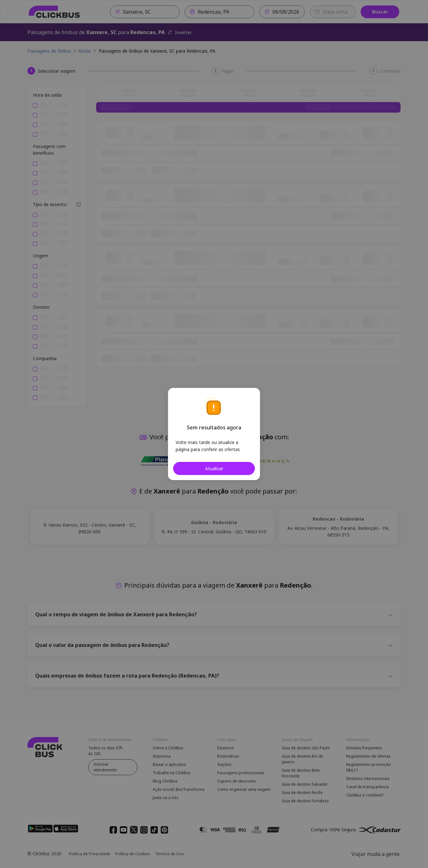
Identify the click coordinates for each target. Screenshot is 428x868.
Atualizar (214, 468)
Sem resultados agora (214, 427)
